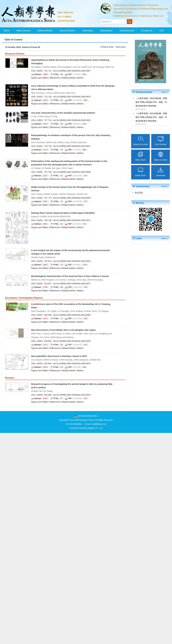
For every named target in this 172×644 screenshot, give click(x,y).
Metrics (80, 78)
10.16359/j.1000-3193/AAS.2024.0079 (74, 97)
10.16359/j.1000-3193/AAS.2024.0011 (74, 146)
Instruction (88, 31)
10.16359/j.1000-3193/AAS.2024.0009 (74, 315)
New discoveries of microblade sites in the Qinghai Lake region (63, 330)
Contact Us (147, 31)
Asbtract (37, 74)
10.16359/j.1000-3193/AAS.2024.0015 (74, 395)
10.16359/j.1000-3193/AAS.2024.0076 (74, 341)
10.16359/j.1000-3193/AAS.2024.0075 (74, 363)
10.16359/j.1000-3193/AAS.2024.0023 (74, 120)
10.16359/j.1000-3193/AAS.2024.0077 (74, 284)
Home (7, 31)
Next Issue (121, 47)
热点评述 (139, 193)
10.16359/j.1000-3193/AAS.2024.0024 (74, 261)
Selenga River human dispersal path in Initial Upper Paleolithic (63, 213)
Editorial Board (45, 31)
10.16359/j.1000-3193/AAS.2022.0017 (74, 220)
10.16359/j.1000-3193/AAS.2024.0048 (74, 172)
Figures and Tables (40, 78)
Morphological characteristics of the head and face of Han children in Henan (70, 276)
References (55, 78)
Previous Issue (107, 47)
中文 (162, 31)
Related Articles (68, 78)
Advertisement (127, 31)
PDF (70, 74)
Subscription (106, 31)
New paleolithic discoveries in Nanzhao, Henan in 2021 (59, 356)
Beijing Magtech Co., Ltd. (92, 428)
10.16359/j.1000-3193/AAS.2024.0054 (74, 198)
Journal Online (67, 31)
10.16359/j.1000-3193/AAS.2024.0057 (74, 71)
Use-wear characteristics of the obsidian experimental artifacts (63, 113)
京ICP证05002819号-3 (88, 416)
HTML (56, 74)
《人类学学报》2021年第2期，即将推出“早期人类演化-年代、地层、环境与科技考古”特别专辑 (151, 102)
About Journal (24, 31)
